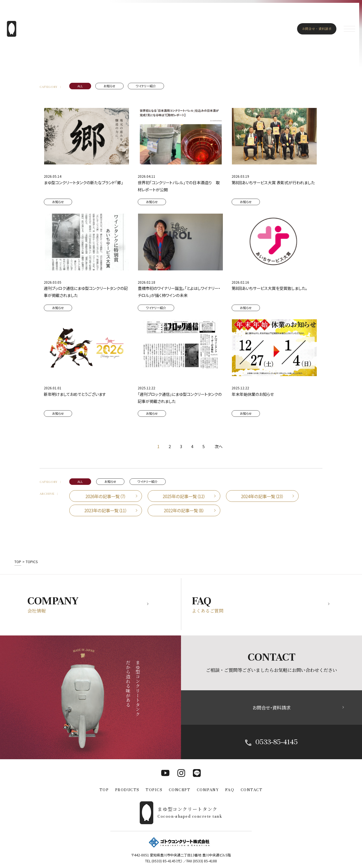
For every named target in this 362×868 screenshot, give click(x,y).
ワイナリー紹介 (146, 86)
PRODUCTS (127, 790)
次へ (219, 446)
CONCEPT (180, 790)
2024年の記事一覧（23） (262, 496)
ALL (80, 86)
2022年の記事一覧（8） (184, 510)
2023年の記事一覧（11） (106, 510)
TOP (104, 790)
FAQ (230, 790)
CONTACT (252, 790)
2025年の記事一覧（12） (184, 496)
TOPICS (154, 790)
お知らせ (109, 86)
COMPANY (208, 790)
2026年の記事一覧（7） (106, 496)
